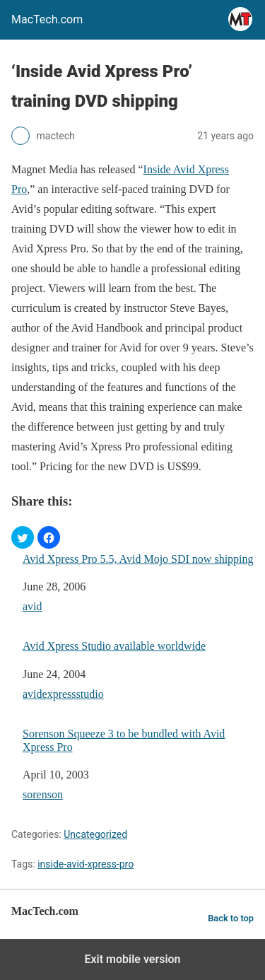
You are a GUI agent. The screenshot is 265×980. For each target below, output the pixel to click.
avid (33, 606)
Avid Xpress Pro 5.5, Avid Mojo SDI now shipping (138, 559)
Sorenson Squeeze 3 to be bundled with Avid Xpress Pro (124, 740)
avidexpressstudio (63, 694)
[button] (23, 537)
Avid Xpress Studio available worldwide (114, 646)
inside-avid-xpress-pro (86, 864)
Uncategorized (95, 834)
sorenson (43, 794)
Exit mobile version (132, 959)
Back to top (231, 918)
